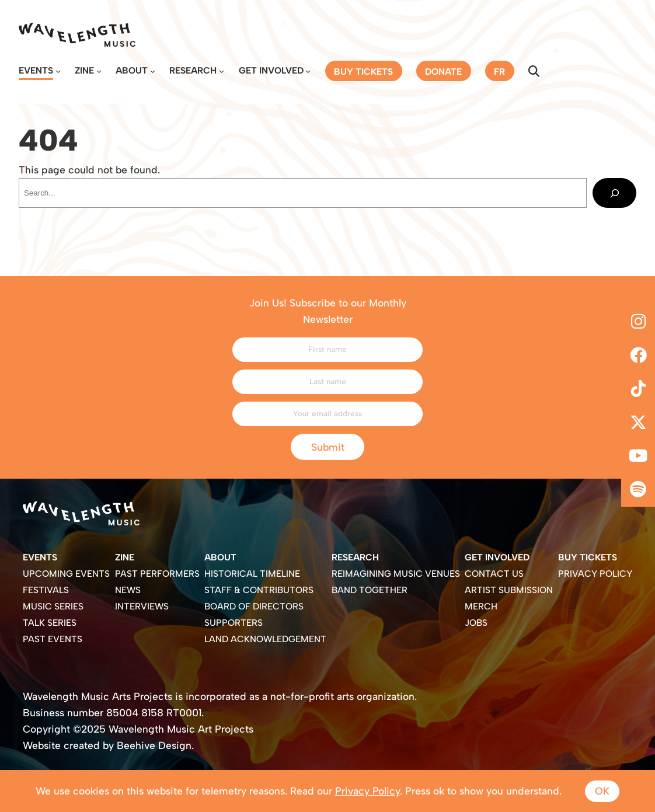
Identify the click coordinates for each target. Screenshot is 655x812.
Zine (84, 70)
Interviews (142, 606)
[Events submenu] (58, 71)
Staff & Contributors (259, 590)
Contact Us (494, 574)
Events (36, 70)
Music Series (53, 606)
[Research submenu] (222, 71)
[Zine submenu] (99, 71)
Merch (481, 606)
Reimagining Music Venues (396, 574)
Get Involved (271, 70)
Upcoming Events (66, 574)
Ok (602, 791)
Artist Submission (509, 590)
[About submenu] (153, 71)
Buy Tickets (588, 557)
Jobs (476, 623)
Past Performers (157, 574)
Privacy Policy (595, 574)
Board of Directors (254, 606)
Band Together (370, 590)
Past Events (53, 639)
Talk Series (50, 623)
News (128, 590)
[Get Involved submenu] (308, 71)
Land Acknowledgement (265, 639)
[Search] (614, 193)
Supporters (234, 623)
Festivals (46, 590)
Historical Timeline (252, 574)
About (132, 70)
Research (193, 70)
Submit (328, 447)
